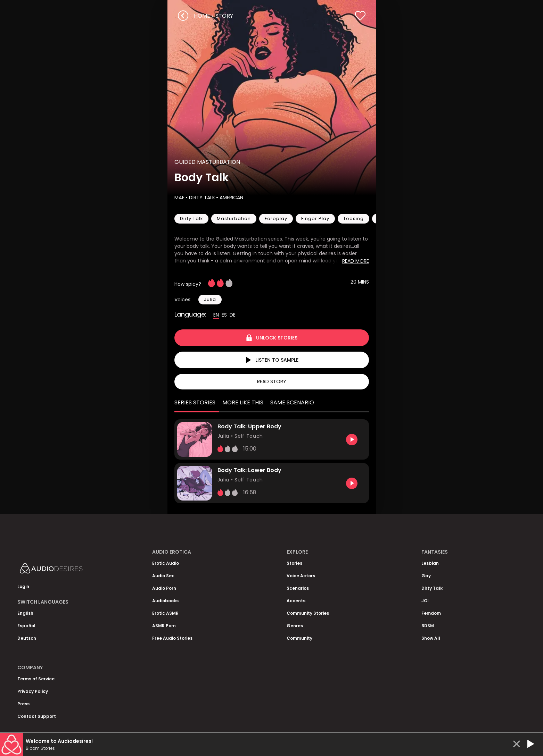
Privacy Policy (33, 691)
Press (23, 704)
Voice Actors (301, 576)
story (224, 16)
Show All (431, 638)
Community (299, 638)
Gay (426, 576)
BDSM (428, 626)
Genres (295, 626)
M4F (179, 198)
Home (202, 16)
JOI (425, 601)
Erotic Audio (166, 563)
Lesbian (430, 563)
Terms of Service (36, 679)
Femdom (431, 613)
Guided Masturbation (207, 162)
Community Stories (308, 613)
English (25, 613)
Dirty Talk (201, 198)
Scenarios (298, 588)
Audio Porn (164, 588)
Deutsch (27, 638)
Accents (296, 601)
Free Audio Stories (172, 638)
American (231, 198)
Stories (294, 563)
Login (23, 586)
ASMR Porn (164, 626)
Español (26, 626)
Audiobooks (165, 601)
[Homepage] (69, 570)
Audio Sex (163, 576)
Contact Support (37, 716)
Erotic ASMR (165, 613)
